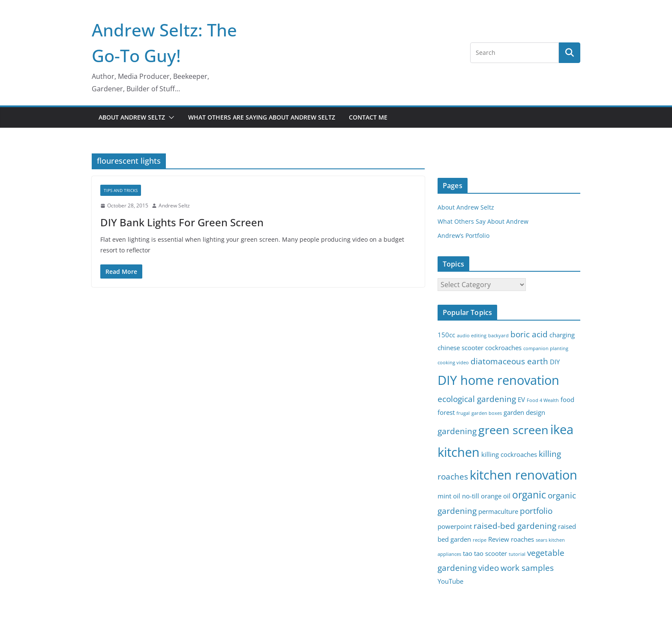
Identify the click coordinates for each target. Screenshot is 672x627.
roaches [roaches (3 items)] (522, 539)
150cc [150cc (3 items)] (446, 335)
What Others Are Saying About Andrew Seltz (262, 117)
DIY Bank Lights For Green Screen (182, 222)
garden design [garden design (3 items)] (524, 412)
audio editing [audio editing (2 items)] (472, 336)
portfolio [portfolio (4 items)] (536, 511)
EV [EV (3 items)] (521, 400)
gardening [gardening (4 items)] (457, 431)
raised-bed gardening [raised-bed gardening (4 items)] (515, 526)
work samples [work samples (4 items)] (527, 568)
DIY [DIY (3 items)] (555, 362)
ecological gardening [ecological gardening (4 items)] (477, 399)
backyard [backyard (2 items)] (498, 336)
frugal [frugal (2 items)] (463, 413)
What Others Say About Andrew (483, 221)
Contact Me (368, 117)
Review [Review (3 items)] (499, 539)
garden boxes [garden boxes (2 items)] (487, 413)
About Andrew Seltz (132, 117)
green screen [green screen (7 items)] (513, 430)
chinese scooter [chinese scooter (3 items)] (460, 348)
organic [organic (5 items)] (529, 495)
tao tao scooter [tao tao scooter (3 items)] (485, 553)
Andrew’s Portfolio (463, 235)
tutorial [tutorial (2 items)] (517, 554)
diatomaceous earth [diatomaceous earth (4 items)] (509, 361)
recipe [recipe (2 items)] (480, 540)
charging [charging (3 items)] (562, 335)
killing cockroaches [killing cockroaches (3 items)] (509, 454)
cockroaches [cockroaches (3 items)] (503, 348)
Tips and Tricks (121, 190)
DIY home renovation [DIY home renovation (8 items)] (498, 380)
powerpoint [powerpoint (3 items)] (455, 526)
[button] (170, 117)
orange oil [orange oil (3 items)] (496, 496)
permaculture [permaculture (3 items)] (498, 511)
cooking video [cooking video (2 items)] (453, 363)
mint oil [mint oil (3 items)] (449, 496)
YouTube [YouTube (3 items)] (450, 581)
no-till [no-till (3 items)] (471, 496)
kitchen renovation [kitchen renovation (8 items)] (523, 475)
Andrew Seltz (174, 205)
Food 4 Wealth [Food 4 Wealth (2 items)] (543, 400)
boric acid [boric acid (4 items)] (529, 334)
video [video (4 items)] (489, 568)
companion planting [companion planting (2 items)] (546, 348)
